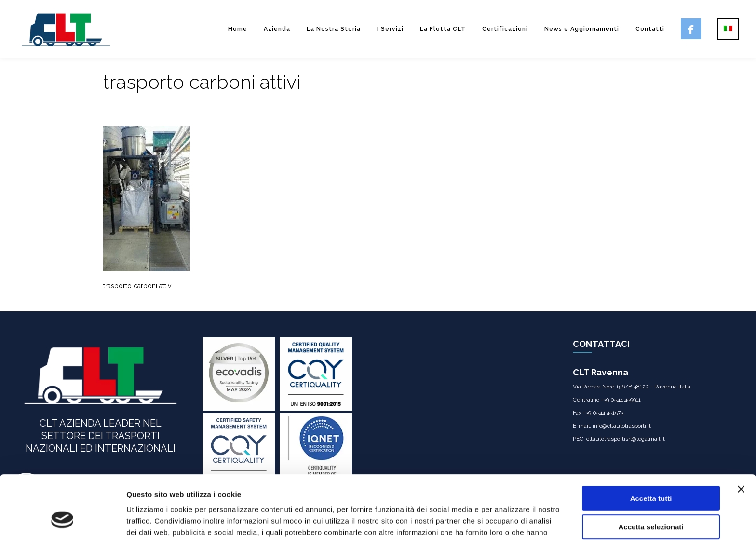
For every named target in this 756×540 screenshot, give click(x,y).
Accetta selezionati (651, 472)
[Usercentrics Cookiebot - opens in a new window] (62, 521)
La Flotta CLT (443, 29)
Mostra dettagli (507, 521)
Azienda (277, 29)
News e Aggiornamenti (582, 29)
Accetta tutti (651, 444)
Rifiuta (651, 500)
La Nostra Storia (334, 29)
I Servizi (390, 29)
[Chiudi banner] (741, 435)
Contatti (650, 29)
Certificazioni (505, 29)
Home (238, 29)
